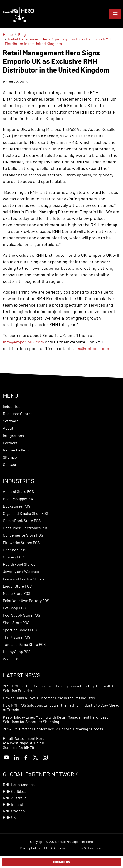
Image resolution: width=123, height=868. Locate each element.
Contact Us (61, 862)
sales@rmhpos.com (90, 348)
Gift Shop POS (14, 550)
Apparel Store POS (18, 491)
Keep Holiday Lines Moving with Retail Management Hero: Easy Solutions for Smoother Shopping (56, 719)
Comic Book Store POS (22, 521)
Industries (12, 406)
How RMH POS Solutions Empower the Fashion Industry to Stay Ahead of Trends (61, 707)
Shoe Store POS (16, 622)
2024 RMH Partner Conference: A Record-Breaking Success (53, 729)
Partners (10, 443)
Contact (10, 464)
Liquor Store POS (17, 586)
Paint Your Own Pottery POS (26, 601)
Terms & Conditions (89, 848)
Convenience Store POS (23, 535)
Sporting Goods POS (20, 630)
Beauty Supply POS (19, 499)
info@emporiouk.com (23, 342)
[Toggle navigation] (115, 14)
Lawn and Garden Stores (24, 579)
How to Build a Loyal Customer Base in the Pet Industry (49, 698)
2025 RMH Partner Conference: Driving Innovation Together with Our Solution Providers (61, 688)
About (8, 428)
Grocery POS (13, 557)
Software (11, 421)
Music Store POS (17, 593)
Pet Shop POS (14, 608)
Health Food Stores (19, 564)
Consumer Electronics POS (26, 528)
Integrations (13, 435)
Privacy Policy (30, 848)
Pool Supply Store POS (22, 615)
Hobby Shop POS (17, 651)
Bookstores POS (17, 506)
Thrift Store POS (17, 637)
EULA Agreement (57, 848)
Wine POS (11, 659)
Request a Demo (17, 450)
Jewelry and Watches (21, 571)
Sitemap (10, 457)
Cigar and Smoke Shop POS (25, 513)
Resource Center (17, 414)
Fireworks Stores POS (21, 542)
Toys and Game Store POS (24, 644)
